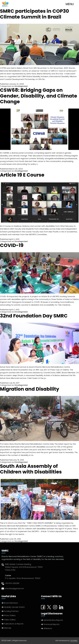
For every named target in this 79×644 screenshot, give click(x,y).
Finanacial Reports (51, 624)
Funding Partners (11, 611)
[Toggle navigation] (72, 4)
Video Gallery (10, 620)
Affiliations (48, 628)
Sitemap (8, 628)
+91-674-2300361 (12, 583)
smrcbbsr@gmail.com (15, 588)
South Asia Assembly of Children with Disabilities (31, 469)
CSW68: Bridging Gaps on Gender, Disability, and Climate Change (39, 96)
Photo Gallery (10, 615)
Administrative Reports (53, 620)
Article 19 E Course (22, 175)
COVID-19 (12, 245)
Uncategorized (21, 86)
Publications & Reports (14, 624)
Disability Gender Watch (14, 607)
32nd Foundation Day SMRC (34, 316)
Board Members (11, 603)
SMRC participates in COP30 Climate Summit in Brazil (34, 14)
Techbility (74, 641)
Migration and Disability (30, 389)
